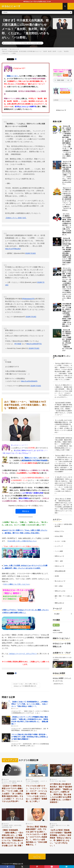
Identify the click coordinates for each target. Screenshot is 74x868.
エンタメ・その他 (60, 541)
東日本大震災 (18, 825)
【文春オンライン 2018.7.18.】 (16, 218)
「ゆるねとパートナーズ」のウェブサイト (22, 654)
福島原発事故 (5, 827)
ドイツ (32, 783)
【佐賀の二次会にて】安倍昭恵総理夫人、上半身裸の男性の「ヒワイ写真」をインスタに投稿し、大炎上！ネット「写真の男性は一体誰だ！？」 (30, 704)
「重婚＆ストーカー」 (31, 458)
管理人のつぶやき (60, 591)
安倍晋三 (11, 825)
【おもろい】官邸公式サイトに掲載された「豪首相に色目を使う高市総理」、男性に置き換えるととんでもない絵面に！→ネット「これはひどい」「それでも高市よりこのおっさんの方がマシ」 (67, 173)
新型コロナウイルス (61, 825)
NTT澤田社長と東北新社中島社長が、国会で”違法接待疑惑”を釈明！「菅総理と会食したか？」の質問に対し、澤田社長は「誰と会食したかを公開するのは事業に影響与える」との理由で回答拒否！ (61, 793)
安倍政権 (35, 43)
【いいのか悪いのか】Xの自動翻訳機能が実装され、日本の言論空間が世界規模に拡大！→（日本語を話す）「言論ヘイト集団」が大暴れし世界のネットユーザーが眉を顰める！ (63, 426)
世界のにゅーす (59, 556)
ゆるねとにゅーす (61, 110)
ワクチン (6, 781)
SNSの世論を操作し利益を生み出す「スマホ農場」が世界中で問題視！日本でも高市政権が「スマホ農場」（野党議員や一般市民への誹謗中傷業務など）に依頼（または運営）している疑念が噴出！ (67, 315)
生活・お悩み (59, 586)
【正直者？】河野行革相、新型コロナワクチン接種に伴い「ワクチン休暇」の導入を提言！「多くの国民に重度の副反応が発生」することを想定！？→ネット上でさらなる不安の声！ (12, 794)
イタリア (43, 781)
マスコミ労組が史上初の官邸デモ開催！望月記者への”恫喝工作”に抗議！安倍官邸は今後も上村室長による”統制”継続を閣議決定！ (30, 737)
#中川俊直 (18, 344)
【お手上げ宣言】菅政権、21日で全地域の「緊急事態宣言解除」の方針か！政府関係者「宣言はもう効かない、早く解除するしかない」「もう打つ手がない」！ (61, 838)
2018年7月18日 (30, 253)
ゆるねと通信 (59, 536)
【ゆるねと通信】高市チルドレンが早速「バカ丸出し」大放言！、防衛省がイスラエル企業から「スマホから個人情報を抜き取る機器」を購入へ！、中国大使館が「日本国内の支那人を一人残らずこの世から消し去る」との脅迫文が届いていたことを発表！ (63, 371)
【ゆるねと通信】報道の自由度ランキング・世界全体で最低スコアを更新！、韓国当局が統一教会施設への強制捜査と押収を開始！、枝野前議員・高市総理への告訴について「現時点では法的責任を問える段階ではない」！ (67, 251)
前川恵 (30, 43)
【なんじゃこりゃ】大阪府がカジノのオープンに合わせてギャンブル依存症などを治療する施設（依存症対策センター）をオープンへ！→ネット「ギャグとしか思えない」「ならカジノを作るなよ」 (67, 199)
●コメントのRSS (58, 633)
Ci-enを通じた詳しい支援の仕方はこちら (22, 541)
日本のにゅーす (59, 566)
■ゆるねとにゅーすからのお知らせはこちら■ (37, 1)
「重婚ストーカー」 (12, 76)
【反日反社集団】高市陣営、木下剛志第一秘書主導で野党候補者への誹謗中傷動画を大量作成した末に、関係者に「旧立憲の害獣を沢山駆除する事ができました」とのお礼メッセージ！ (63, 409)
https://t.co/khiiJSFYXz (34, 344)
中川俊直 (25, 43)
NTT (53, 781)
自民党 (39, 43)
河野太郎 (14, 783)
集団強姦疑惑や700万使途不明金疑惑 (34, 460)
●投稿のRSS (56, 630)
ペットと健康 (59, 551)
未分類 (57, 576)
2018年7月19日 (31, 317)
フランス (37, 783)
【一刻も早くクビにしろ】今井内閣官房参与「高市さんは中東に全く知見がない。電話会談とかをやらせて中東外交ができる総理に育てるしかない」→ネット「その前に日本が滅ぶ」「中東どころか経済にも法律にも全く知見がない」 (63, 485)
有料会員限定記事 (60, 571)
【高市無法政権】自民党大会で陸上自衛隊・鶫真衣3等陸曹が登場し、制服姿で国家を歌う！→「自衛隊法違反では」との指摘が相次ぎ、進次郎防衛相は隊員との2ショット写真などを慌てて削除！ (63, 444)
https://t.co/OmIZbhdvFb (29, 381)
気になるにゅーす (60, 581)
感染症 (18, 781)
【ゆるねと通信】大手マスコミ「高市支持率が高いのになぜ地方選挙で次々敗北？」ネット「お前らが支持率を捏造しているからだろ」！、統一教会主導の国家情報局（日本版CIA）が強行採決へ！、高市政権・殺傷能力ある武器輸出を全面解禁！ (63, 464)
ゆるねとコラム (59, 531)
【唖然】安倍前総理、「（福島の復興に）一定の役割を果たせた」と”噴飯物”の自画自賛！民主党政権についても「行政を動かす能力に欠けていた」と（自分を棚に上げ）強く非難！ (13, 838)
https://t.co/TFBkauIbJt (13, 249)
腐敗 (60, 781)
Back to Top (37, 857)
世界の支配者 (12, 781)
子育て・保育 (59, 561)
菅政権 (64, 781)
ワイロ (56, 781)
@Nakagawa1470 (28, 299)
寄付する (26, 511)
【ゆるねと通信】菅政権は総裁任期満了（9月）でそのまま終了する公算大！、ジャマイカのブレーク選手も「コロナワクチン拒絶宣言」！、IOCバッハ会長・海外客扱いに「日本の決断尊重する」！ (37, 836)
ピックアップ (16, 43)
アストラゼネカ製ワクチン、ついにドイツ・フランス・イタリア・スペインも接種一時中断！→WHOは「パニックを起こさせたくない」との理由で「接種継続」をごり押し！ (37, 794)
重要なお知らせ (59, 603)
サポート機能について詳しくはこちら (16, 584)
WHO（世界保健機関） (34, 781)
